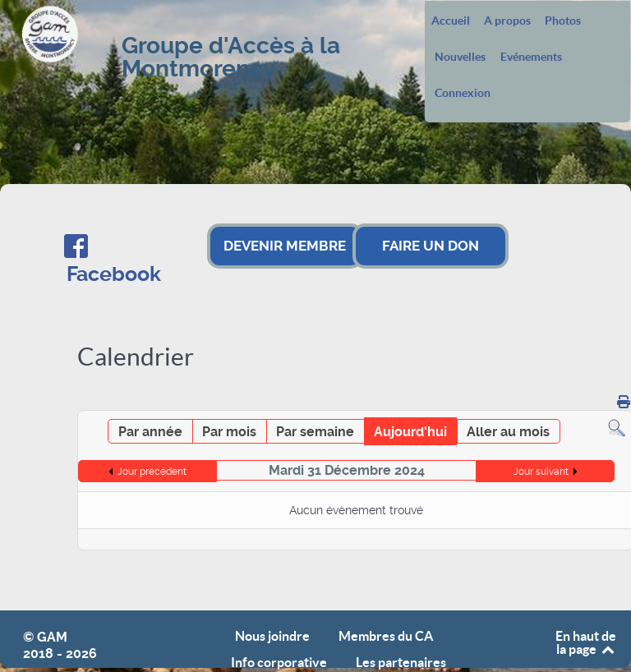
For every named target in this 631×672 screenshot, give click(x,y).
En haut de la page (586, 642)
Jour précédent (152, 472)
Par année (150, 432)
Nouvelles (460, 58)
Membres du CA (386, 636)
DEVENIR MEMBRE (285, 246)
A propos (507, 21)
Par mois (229, 432)
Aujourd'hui (410, 432)
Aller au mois (508, 432)
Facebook (114, 274)
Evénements (531, 58)
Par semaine (315, 432)
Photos (563, 21)
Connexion (463, 94)
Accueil (451, 21)
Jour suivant (541, 472)
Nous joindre (272, 636)
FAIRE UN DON (431, 246)
